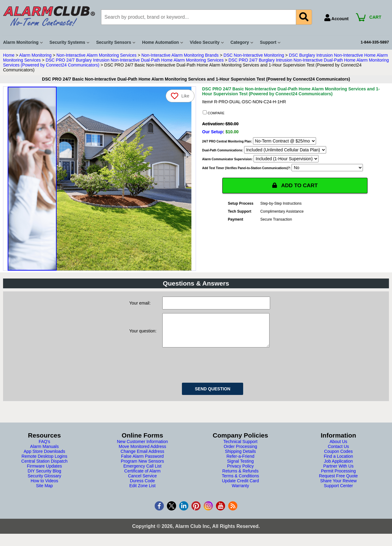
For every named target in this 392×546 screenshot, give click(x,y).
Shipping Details (240, 457)
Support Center (339, 492)
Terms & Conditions (240, 482)
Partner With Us (339, 472)
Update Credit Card (241, 487)
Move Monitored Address (143, 453)
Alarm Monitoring (36, 55)
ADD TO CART (295, 185)
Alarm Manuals (44, 453)
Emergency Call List (143, 472)
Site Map (44, 492)
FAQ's (44, 448)
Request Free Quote (339, 482)
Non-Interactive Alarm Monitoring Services (96, 55)
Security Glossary (44, 482)
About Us (338, 448)
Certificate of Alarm (142, 477)
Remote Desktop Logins (44, 462)
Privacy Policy (240, 472)
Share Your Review (338, 487)
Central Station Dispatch (45, 467)
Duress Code (142, 487)
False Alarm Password (142, 462)
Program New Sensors (143, 467)
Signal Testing (241, 467)
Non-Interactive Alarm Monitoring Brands (180, 55)
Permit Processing (338, 477)
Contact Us (338, 453)
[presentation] (209, 370)
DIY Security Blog (44, 477)
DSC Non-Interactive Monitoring (254, 55)
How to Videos (44, 487)
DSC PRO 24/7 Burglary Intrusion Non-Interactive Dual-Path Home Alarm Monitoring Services (135, 60)
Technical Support (240, 448)
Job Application (338, 467)
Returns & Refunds (240, 477)
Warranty (240, 492)
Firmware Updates (44, 472)
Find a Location (338, 462)
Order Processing (241, 453)
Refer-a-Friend (240, 462)
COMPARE (214, 113)
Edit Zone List (142, 492)
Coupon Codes (338, 457)
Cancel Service (142, 482)
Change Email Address (142, 457)
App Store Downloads (44, 457)
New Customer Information (143, 448)
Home (9, 55)
